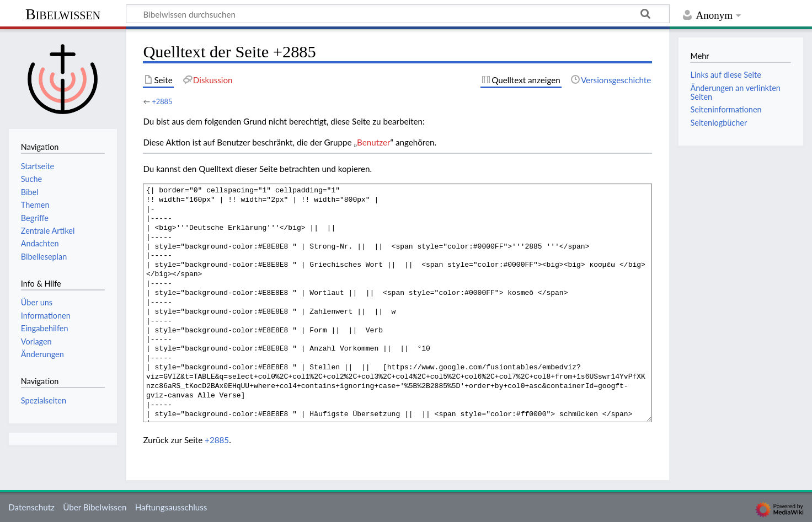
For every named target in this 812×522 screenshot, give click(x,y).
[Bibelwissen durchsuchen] (398, 14)
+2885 (162, 101)
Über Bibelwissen (95, 507)
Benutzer (373, 142)
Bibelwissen (63, 14)
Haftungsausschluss (171, 507)
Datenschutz (31, 507)
